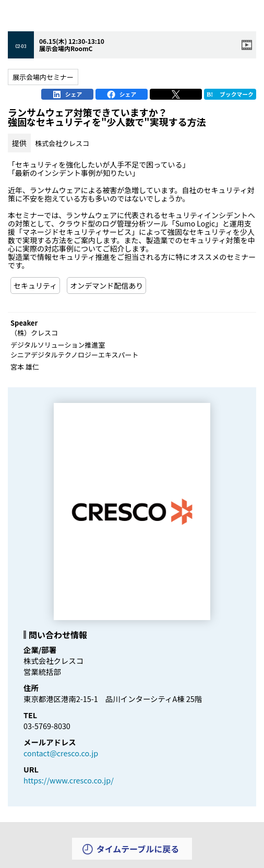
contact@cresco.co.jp (61, 753)
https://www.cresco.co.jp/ (69, 780)
